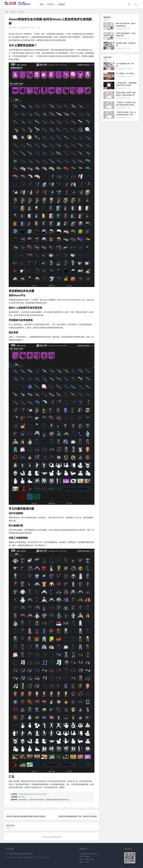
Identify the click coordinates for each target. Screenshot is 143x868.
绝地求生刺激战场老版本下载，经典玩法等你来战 (78, 816)
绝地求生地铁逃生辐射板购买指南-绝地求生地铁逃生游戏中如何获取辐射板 (35, 816)
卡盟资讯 (62, 4)
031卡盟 (22, 797)
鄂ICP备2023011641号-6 (42, 857)
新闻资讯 (51, 4)
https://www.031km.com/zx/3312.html (33, 794)
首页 (42, 4)
